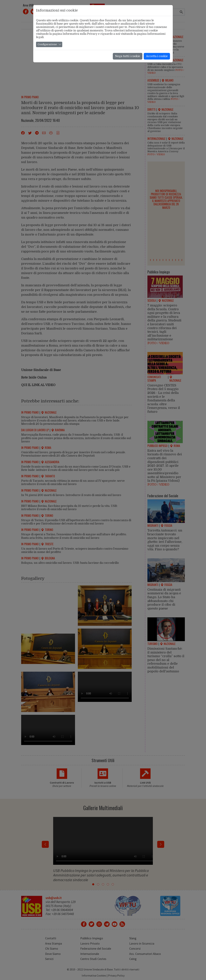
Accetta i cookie (157, 56)
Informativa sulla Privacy (80, 34)
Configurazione (47, 44)
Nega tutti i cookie (128, 56)
